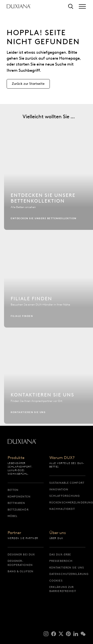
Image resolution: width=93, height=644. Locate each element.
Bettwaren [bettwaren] (16, 503)
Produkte (16, 458)
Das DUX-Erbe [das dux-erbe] (60, 554)
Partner (14, 533)
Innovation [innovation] (59, 489)
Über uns (58, 533)
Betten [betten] (13, 490)
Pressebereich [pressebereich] (61, 561)
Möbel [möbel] (13, 516)
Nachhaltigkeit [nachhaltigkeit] (62, 509)
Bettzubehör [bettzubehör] (18, 510)
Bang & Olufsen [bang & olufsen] (21, 571)
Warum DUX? (62, 458)
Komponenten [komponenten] (19, 497)
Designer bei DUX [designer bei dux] (21, 554)
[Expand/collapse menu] (82, 6)
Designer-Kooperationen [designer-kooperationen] (20, 563)
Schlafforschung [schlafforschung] (65, 496)
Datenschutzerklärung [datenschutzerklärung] (67, 574)
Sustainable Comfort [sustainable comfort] (67, 483)
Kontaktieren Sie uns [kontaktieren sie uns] (67, 568)
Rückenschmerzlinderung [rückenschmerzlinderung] (67, 502)
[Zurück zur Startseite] (19, 6)
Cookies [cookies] (56, 581)
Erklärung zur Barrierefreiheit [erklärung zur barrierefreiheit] (63, 589)
